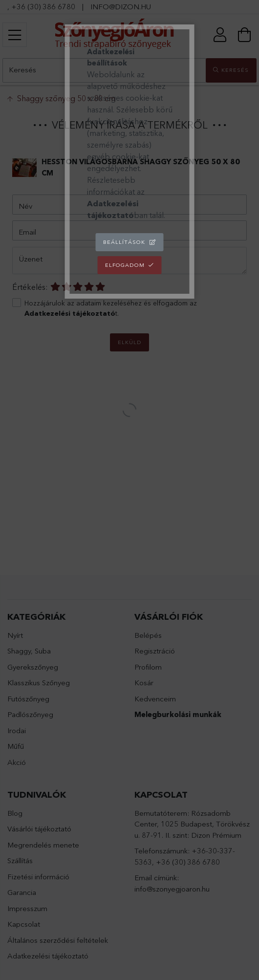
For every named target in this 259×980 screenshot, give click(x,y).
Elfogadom (125, 265)
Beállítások (124, 242)
